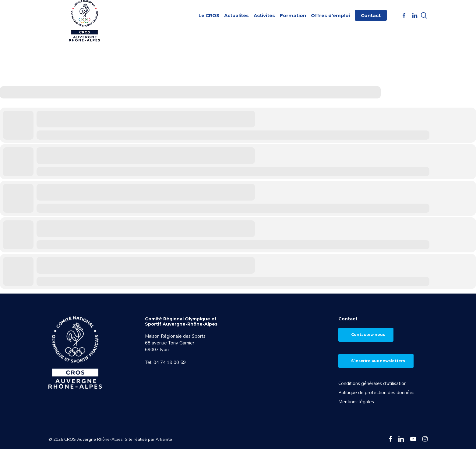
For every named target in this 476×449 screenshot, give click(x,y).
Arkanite (164, 439)
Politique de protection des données (376, 393)
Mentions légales (356, 402)
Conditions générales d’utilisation (372, 383)
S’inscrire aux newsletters (378, 361)
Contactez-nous (368, 335)
